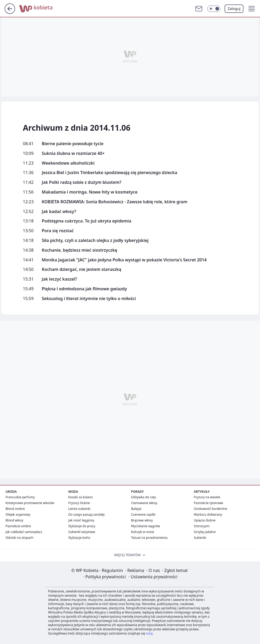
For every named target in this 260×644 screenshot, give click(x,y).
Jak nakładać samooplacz (24, 532)
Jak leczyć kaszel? (59, 279)
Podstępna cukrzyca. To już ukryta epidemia (87, 221)
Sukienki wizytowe (82, 532)
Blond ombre (15, 509)
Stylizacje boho (79, 538)
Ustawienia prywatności (153, 577)
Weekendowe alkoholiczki (68, 163)
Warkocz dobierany (208, 514)
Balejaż (136, 509)
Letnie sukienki (79, 509)
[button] (252, 9)
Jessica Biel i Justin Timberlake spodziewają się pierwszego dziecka (110, 173)
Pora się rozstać (58, 231)
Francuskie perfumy (20, 497)
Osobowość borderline (210, 509)
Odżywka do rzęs (144, 497)
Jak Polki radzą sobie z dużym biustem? (82, 182)
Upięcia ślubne (205, 520)
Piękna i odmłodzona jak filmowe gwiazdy (84, 289)
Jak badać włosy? (59, 212)
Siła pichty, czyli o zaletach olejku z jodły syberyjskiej (95, 240)
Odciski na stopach (19, 538)
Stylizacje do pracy (82, 526)
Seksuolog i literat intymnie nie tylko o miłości (89, 299)
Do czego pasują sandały (87, 514)
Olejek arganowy (18, 514)
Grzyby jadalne (205, 532)
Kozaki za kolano (80, 497)
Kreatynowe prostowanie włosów (30, 503)
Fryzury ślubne (79, 503)
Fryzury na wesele (207, 497)
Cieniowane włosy (144, 503)
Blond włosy (14, 520)
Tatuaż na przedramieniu (149, 538)
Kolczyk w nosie (143, 532)
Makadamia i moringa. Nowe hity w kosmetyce (90, 192)
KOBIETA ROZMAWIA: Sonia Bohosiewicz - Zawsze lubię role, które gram (115, 202)
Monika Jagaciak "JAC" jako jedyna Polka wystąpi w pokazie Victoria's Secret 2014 (124, 260)
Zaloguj (234, 9)
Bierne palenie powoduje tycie (73, 144)
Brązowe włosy (142, 520)
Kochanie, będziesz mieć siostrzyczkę (79, 250)
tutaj (149, 633)
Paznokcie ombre (18, 526)
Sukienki (200, 538)
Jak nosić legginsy (81, 520)
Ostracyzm (202, 526)
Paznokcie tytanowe (209, 503)
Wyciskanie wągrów (145, 526)
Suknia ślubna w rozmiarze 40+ (73, 153)
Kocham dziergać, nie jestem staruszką (82, 269)
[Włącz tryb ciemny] (214, 9)
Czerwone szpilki (143, 514)
